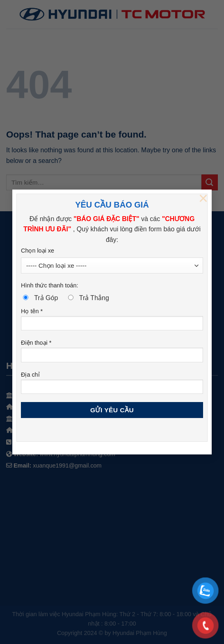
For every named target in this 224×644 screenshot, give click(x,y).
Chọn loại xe (38, 251)
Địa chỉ (112, 385)
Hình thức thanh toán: (50, 285)
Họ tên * (112, 322)
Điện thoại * (112, 354)
